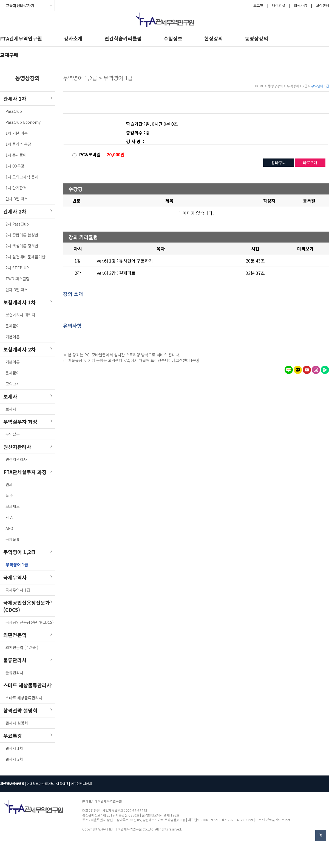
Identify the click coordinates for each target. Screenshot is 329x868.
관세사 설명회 (17, 723)
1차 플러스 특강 (18, 144)
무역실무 (13, 434)
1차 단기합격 (16, 188)
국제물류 (13, 539)
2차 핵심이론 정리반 (22, 246)
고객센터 (322, 5)
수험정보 (173, 38)
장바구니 (279, 163)
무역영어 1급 (17, 565)
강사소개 (73, 38)
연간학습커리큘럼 (123, 38)
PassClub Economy (23, 122)
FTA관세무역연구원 (21, 38)
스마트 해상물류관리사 (24, 698)
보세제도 (13, 506)
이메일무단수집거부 (40, 784)
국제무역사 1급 (18, 590)
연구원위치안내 (81, 784)
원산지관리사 (16, 459)
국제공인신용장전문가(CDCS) (30, 622)
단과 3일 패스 (17, 199)
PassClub (14, 111)
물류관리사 (14, 673)
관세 (9, 485)
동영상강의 (256, 38)
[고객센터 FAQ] (187, 360)
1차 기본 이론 (17, 133)
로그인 (258, 5)
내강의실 (279, 5)
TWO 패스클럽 (18, 279)
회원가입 (300, 5)
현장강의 (214, 38)
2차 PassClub (17, 224)
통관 (9, 495)
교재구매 (9, 55)
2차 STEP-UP (17, 268)
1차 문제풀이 (16, 155)
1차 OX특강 (15, 166)
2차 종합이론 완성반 (22, 235)
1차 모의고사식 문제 (22, 177)
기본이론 (13, 337)
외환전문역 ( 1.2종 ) (22, 647)
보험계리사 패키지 (20, 315)
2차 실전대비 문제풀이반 (25, 257)
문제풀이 (13, 326)
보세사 (11, 409)
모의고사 (13, 384)
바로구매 (310, 163)
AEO (9, 528)
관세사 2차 (14, 759)
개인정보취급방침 (12, 784)
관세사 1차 (14, 748)
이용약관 (62, 784)
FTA (9, 517)
